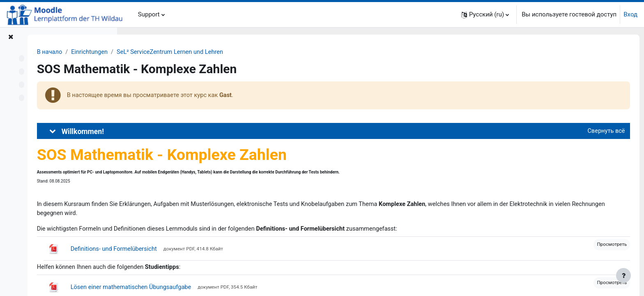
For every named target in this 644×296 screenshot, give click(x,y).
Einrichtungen (187, 52)
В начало (146, 52)
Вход (630, 14)
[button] (485, 15)
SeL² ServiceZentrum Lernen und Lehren (270, 52)
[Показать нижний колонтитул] (623, 275)
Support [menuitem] (149, 14)
